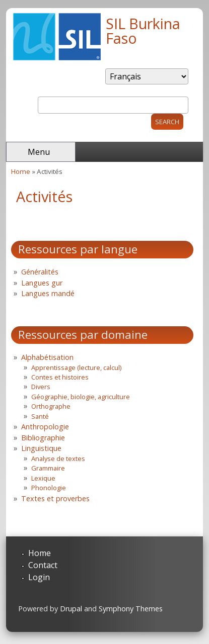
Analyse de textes (58, 458)
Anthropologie (45, 427)
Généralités (40, 272)
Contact (43, 565)
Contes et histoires (60, 377)
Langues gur (42, 283)
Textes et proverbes (55, 498)
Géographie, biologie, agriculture (81, 397)
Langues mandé (48, 293)
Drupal (71, 609)
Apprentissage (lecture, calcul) (76, 367)
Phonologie (49, 488)
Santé (40, 416)
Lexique (43, 478)
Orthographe (51, 406)
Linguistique (41, 448)
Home (21, 171)
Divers (41, 387)
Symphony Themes (131, 609)
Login (39, 577)
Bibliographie (43, 438)
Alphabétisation (47, 357)
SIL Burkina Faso (143, 31)
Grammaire (48, 468)
